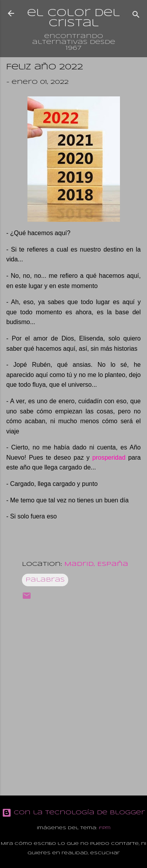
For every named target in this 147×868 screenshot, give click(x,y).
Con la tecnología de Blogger (73, 813)
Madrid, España (96, 564)
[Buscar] (136, 16)
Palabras (45, 580)
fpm (105, 828)
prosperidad (109, 458)
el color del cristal (73, 18)
